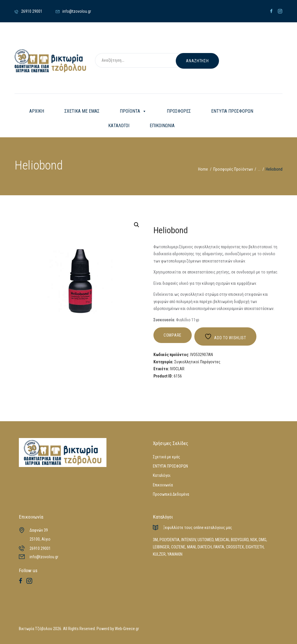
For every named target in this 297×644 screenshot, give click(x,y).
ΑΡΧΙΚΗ (37, 111)
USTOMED (205, 540)
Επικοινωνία (163, 485)
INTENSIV (189, 540)
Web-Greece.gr (127, 629)
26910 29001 (40, 548)
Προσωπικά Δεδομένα (171, 494)
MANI (191, 547)
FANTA (219, 547)
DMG (262, 540)
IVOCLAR (177, 369)
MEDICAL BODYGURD (232, 540)
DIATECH (205, 547)
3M (155, 540)
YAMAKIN (175, 554)
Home (203, 169)
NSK (254, 540)
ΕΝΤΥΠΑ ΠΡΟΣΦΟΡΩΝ (232, 111)
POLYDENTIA (170, 540)
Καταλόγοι (162, 475)
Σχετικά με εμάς (166, 457)
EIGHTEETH (255, 547)
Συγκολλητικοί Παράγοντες (197, 362)
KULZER (159, 554)
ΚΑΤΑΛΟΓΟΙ (119, 126)
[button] (137, 225)
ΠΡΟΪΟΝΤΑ (133, 111)
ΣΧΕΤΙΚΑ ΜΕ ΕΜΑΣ (82, 111)
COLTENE (178, 547)
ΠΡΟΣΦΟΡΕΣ (179, 111)
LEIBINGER (161, 547)
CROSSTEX (235, 547)
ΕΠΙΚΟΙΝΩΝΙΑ (162, 126)
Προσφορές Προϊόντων (233, 169)
